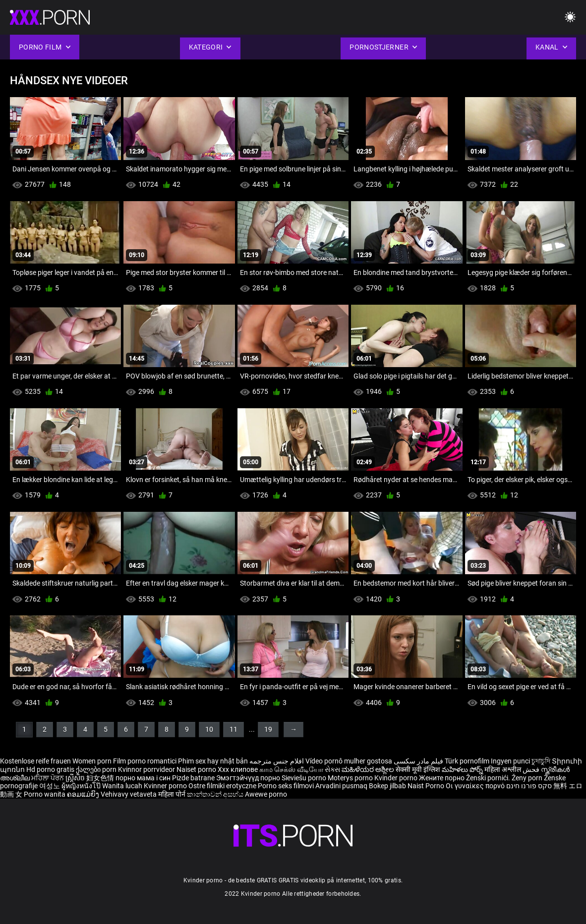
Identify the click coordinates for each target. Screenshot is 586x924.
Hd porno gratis (50, 769)
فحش (532, 769)
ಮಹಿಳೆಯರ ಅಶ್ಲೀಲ (369, 769)
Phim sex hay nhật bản (213, 761)
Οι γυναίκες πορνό (476, 786)
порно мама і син (143, 778)
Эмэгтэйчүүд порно (249, 778)
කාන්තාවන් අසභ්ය (216, 794)
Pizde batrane (193, 778)
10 (209, 729)
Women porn (93, 761)
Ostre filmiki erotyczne (222, 786)
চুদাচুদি (541, 761)
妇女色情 (101, 778)
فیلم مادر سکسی (418, 761)
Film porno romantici (145, 761)
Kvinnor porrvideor (147, 769)
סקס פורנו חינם (529, 786)
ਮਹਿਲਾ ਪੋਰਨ (48, 778)
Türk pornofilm (467, 761)
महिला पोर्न (173, 794)
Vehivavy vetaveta (129, 794)
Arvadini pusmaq (342, 786)
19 (268, 729)
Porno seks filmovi (286, 786)
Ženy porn (528, 778)
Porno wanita (45, 794)
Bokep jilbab (387, 786)
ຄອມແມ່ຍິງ (84, 794)
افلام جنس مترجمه (277, 761)
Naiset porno (197, 769)
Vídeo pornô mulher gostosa (349, 761)
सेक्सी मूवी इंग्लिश (418, 769)
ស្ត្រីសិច (76, 778)
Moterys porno (351, 778)
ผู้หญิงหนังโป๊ (82, 786)
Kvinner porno (166, 786)
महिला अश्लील (503, 769)
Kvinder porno (397, 778)
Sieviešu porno (305, 778)
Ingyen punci (510, 761)
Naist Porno (427, 786)
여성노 (50, 786)
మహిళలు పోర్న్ (463, 769)
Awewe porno (266, 794)
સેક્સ (332, 769)
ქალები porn (97, 769)
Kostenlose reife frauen (35, 761)
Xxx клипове (238, 769)
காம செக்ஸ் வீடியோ (291, 769)
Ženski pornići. (489, 778)
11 (234, 729)
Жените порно (442, 778)
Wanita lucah (123, 786)
